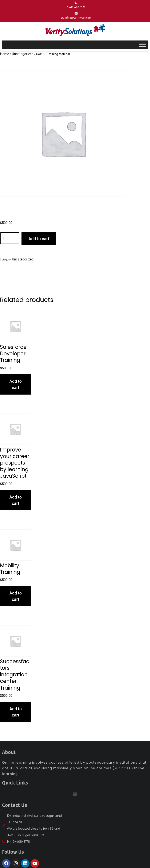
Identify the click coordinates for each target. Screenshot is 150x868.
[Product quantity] (10, 238)
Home (5, 54)
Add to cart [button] (16, 384)
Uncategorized (23, 54)
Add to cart (39, 239)
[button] (75, 794)
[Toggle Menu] (142, 45)
